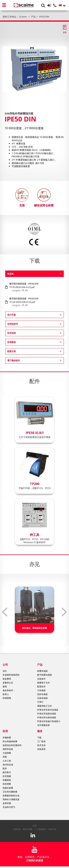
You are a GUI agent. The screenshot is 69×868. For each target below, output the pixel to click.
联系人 (6, 694)
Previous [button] (5, 612)
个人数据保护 (41, 829)
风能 (5, 757)
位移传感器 (42, 698)
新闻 (5, 687)
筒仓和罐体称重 (10, 741)
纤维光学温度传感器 (47, 714)
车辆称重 (7, 738)
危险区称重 (8, 788)
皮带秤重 (7, 803)
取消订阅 (52, 829)
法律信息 (17, 829)
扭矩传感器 (42, 694)
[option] (34, 69)
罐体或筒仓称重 (44, 198)
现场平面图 (28, 829)
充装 (22, 198)
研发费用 (7, 679)
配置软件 (41, 687)
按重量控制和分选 (11, 796)
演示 (5, 671)
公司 (5, 665)
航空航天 (7, 772)
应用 (5, 731)
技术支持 (41, 745)
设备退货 (41, 749)
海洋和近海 (8, 765)
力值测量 (7, 753)
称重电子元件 (43, 683)
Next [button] (64, 612)
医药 (5, 768)
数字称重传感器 (45, 675)
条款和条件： (9, 690)
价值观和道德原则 (11, 675)
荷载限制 (7, 780)
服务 (40, 731)
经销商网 (7, 698)
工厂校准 (41, 741)
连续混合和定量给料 (12, 745)
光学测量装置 (43, 725)
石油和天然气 (9, 807)
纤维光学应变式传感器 (48, 710)
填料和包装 (8, 749)
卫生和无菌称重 (10, 792)
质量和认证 (8, 683)
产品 (40, 665)
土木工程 (7, 761)
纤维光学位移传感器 (47, 717)
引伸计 (40, 702)
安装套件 (41, 679)
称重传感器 (42, 671)
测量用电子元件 (45, 706)
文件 (65, 32)
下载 (39, 738)
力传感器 (41, 690)
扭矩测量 (7, 784)
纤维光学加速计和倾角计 (49, 721)
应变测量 (7, 776)
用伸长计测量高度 (11, 799)
